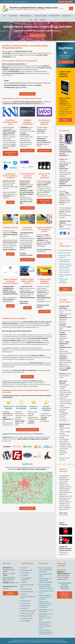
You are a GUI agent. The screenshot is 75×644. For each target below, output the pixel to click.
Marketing (24, 606)
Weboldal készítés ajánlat (10, 153)
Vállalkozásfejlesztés (27, 611)
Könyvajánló (24, 601)
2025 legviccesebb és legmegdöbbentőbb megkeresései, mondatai (46, 586)
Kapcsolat (43, 20)
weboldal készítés (8, 363)
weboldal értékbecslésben (20, 386)
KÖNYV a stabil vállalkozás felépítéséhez (64, 281)
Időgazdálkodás (26, 591)
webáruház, (26, 381)
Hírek (22, 582)
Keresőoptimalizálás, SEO (28, 596)
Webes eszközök (26, 613)
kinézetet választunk (14, 350)
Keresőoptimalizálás (27, 208)
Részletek (10, 202)
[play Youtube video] (66, 531)
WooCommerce (25, 618)
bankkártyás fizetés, (19, 383)
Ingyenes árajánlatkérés (66, 289)
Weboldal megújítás (27, 150)
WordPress (24, 621)
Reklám (23, 608)
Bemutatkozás (13, 16)
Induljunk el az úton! (37, 36)
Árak (31, 20)
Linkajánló (24, 603)
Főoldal (4, 16)
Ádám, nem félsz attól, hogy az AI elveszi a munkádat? (45, 597)
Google (23, 575)
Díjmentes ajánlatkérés (65, 2)
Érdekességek (25, 570)
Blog (36, 20)
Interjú (23, 594)
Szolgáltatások (68, 16)
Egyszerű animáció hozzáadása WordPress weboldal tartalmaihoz (46, 632)
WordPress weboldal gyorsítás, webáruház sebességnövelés (65, 266)
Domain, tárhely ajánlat (44, 201)
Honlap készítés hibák (27, 585)
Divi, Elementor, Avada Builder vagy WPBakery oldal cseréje (46, 570)
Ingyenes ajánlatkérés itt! (11, 593)
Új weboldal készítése (65, 250)
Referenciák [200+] (54, 16)
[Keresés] (71, 9)
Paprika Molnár (64, 515)
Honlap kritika (25, 589)
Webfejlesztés (25, 616)
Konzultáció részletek (44, 256)
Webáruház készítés (41, 16)
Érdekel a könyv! (44, 312)
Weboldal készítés (27, 16)
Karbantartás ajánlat (27, 260)
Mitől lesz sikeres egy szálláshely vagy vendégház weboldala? (46, 580)
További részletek (27, 377)
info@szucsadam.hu (10, 385)
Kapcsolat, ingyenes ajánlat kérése (27, 430)
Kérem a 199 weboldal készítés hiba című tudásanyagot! (65, 595)
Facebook (24, 573)
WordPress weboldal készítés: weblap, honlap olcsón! (34, 8)
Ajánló (23, 568)
